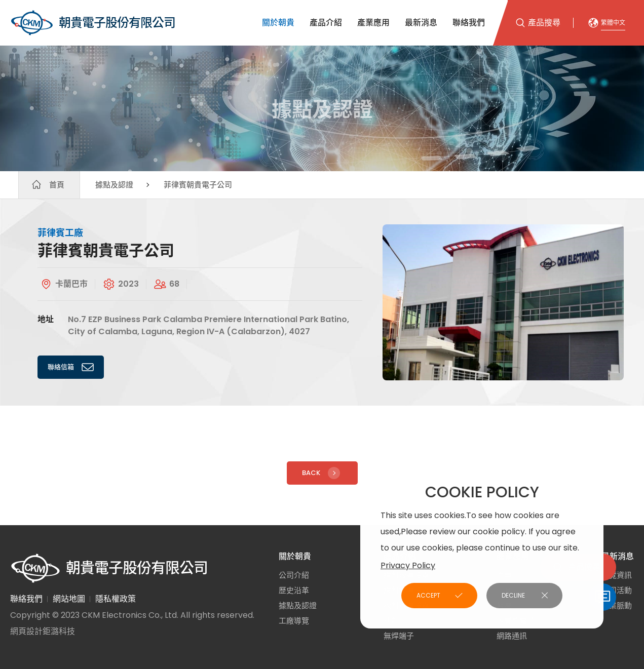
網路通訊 (512, 636)
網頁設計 (26, 631)
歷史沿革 (294, 590)
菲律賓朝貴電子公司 (198, 185)
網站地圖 (69, 599)
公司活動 (617, 590)
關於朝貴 (278, 23)
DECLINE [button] (513, 595)
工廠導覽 (294, 621)
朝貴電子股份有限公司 (93, 23)
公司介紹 (294, 575)
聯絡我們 (469, 23)
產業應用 (373, 23)
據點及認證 (114, 185)
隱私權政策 (116, 599)
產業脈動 (617, 605)
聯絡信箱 (72, 367)
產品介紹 (326, 23)
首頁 (57, 185)
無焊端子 (399, 636)
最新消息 (421, 23)
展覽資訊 (617, 575)
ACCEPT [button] (428, 595)
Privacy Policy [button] (408, 565)
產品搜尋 (544, 23)
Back (322, 473)
